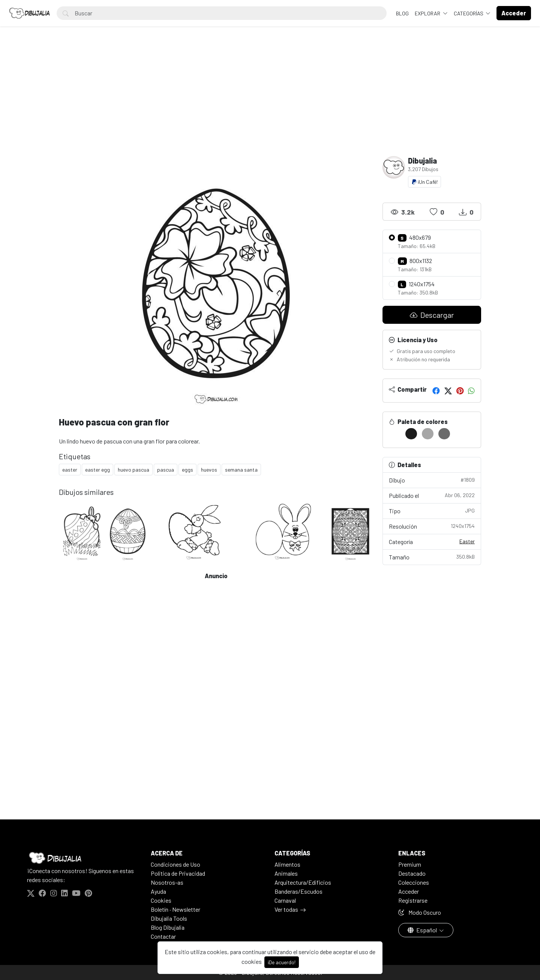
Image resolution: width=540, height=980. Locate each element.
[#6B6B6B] (444, 434)
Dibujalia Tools (169, 918)
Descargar (432, 315)
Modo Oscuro (420, 912)
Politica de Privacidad (178, 873)
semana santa (241, 470)
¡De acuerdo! (282, 962)
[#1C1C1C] (411, 434)
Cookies (161, 900)
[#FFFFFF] (395, 434)
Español (423, 930)
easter (70, 470)
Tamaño (432, 557)
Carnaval (285, 900)
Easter (467, 541)
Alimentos (287, 864)
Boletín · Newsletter (175, 909)
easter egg (97, 470)
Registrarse (413, 900)
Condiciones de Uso (175, 864)
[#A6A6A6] (428, 434)
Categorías (469, 13)
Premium (410, 864)
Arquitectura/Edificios (303, 882)
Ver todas (286, 909)
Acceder (409, 891)
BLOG (402, 13)
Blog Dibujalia (168, 927)
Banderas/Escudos (298, 891)
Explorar (428, 13)
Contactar (163, 936)
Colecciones (414, 882)
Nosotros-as (167, 882)
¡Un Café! (424, 182)
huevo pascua (133, 470)
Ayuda (158, 891)
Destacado (412, 873)
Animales (286, 873)
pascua (166, 470)
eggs (187, 470)
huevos (209, 470)
